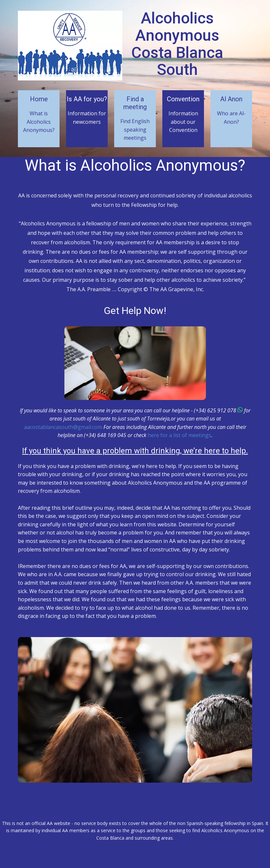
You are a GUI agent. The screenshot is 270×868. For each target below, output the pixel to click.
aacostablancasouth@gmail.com (63, 427)
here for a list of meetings (179, 435)
